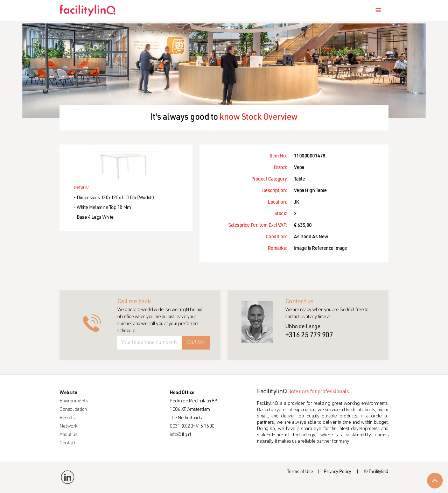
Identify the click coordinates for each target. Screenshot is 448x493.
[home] (90, 10)
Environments (73, 401)
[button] (378, 10)
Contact (68, 443)
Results (67, 418)
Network (68, 427)
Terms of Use (300, 472)
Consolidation (73, 410)
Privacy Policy (337, 472)
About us (68, 435)
